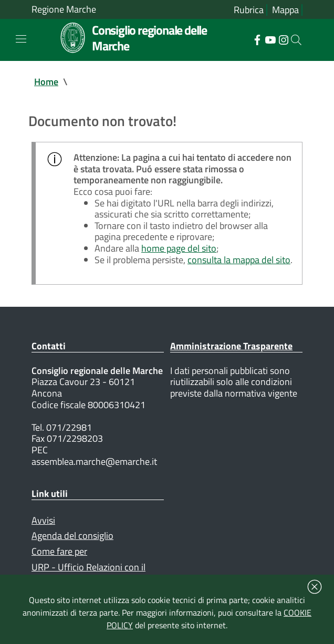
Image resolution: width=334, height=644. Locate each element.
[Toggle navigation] (21, 39)
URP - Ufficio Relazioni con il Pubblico (88, 573)
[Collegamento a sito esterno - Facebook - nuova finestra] (257, 39)
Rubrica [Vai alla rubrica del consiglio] (249, 10)
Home (46, 82)
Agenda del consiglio (72, 536)
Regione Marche (64, 9)
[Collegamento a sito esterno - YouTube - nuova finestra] (270, 39)
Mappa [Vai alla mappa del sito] (285, 10)
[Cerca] (296, 40)
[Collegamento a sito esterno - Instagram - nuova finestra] (283, 39)
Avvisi (43, 520)
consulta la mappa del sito (239, 260)
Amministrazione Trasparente (231, 346)
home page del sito (179, 248)
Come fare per (59, 551)
